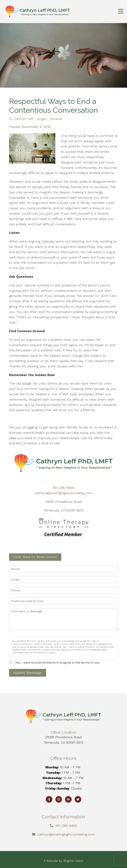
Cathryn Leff (24, 119)
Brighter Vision (73, 861)
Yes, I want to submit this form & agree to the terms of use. (58, 663)
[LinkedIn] (68, 799)
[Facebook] (49, 799)
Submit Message (28, 673)
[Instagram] (59, 799)
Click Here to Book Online (35, 557)
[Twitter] (78, 799)
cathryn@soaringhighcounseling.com (63, 493)
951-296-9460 (63, 488)
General (56, 119)
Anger (42, 119)
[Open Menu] (121, 12)
